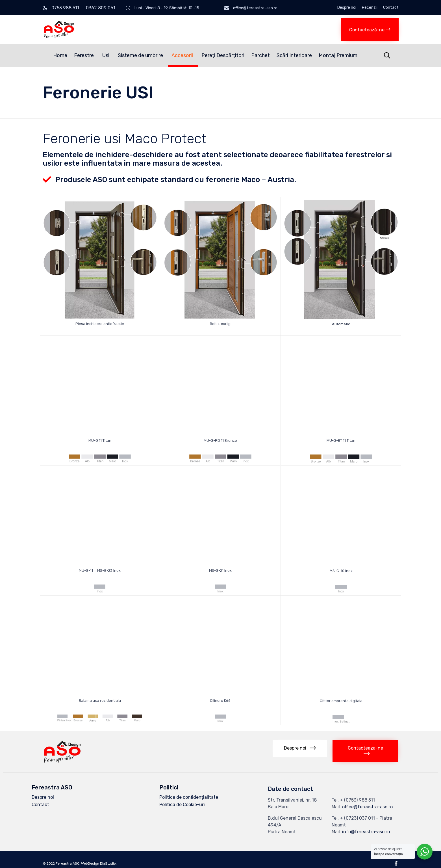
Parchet (260, 55)
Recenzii (370, 8)
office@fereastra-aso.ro (367, 807)
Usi (107, 55)
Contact (391, 8)
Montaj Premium (338, 55)
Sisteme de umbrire (141, 55)
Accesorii (183, 55)
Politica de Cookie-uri (182, 804)
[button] (370, 30)
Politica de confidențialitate (189, 797)
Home (60, 55)
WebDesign (90, 863)
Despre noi (347, 8)
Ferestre (85, 55)
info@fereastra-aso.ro (366, 831)
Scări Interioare (294, 55)
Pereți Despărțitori (223, 55)
